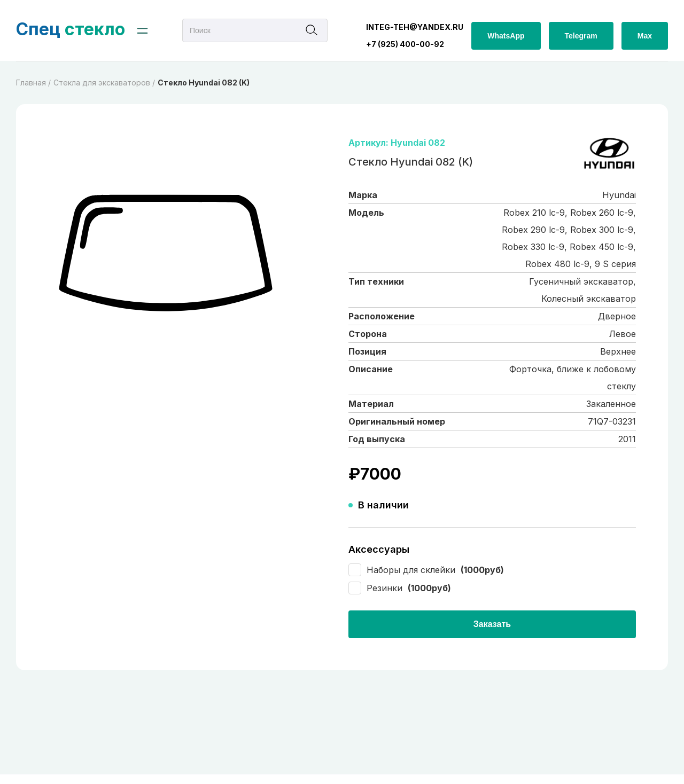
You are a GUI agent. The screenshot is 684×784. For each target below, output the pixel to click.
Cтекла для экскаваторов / (104, 83)
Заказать (492, 624)
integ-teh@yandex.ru (415, 27)
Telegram (581, 36)
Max (645, 36)
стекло (71, 29)
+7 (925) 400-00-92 (405, 44)
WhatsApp (506, 36)
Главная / (33, 83)
